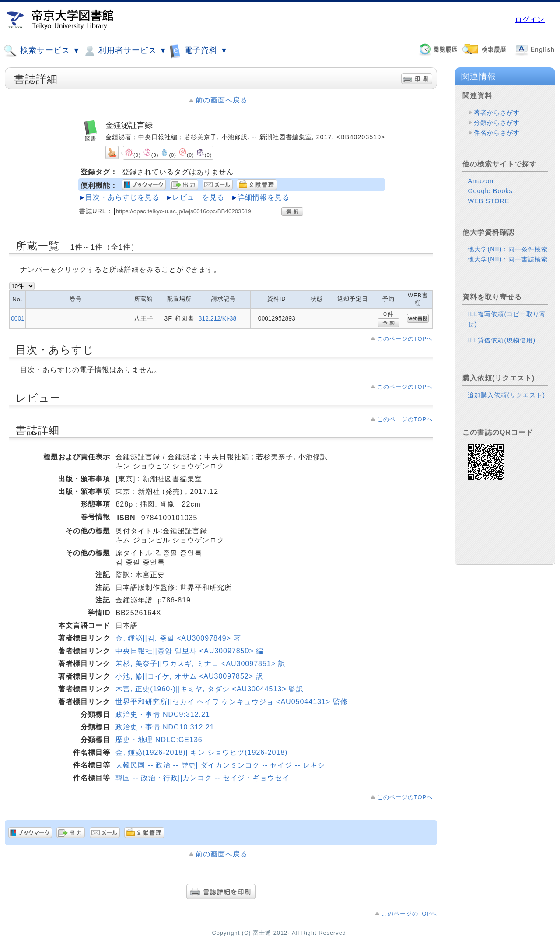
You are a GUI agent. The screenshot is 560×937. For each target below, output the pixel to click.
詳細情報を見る (264, 197)
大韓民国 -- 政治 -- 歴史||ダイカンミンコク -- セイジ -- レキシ (220, 765)
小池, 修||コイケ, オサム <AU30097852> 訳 (189, 676)
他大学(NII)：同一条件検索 (508, 249)
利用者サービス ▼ (125, 51)
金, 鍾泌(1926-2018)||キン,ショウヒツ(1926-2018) (201, 752)
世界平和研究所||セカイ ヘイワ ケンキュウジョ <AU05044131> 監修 (231, 702)
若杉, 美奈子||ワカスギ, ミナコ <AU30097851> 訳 (200, 664)
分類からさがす (497, 123)
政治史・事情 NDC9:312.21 (163, 714)
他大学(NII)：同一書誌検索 (508, 259)
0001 (18, 318)
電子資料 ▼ (199, 51)
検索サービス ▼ (42, 51)
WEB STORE (488, 201)
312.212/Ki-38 (218, 318)
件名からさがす (497, 133)
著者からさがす (497, 113)
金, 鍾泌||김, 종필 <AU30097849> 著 (178, 638)
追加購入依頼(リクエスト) (506, 395)
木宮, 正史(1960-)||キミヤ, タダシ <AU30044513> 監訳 (210, 689)
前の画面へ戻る (222, 100)
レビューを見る (198, 197)
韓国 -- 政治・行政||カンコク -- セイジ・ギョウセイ (202, 778)
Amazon (481, 181)
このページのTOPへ (405, 339)
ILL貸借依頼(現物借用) (502, 340)
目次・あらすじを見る (122, 197)
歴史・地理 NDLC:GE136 (159, 740)
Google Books (490, 191)
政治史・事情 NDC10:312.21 (165, 727)
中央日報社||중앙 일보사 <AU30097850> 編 (189, 651)
